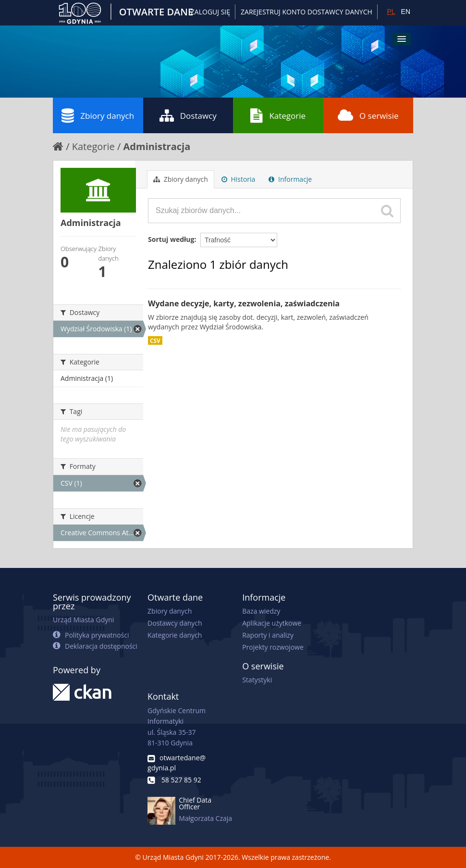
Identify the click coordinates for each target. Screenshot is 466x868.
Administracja (157, 146)
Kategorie (278, 115)
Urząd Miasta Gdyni (83, 620)
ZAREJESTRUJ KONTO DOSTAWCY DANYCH (307, 12)
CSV (155, 340)
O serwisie (368, 115)
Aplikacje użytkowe (272, 623)
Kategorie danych (175, 635)
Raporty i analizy (268, 635)
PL (391, 12)
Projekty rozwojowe (273, 647)
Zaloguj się (210, 12)
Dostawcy (188, 115)
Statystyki (257, 680)
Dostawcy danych (175, 623)
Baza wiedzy (261, 611)
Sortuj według (171, 239)
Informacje (290, 179)
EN (406, 12)
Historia (239, 179)
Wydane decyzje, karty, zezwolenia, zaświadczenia (244, 303)
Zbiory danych (98, 115)
